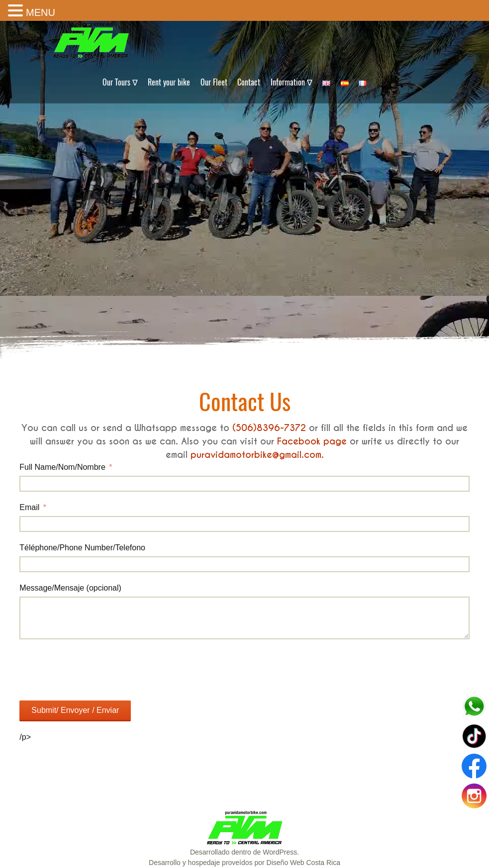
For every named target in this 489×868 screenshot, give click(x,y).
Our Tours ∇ (120, 82)
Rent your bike (169, 82)
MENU (41, 12)
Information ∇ (292, 82)
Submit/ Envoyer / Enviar (75, 710)
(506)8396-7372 (269, 428)
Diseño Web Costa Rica (303, 863)
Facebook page (312, 441)
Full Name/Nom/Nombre (62, 467)
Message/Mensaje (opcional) (70, 588)
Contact (249, 82)
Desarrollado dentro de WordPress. (244, 852)
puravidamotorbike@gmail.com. (257, 455)
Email (29, 507)
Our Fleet (214, 82)
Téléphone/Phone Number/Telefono (82, 548)
